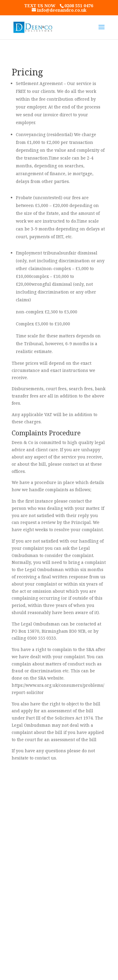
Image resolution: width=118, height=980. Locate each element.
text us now (40, 6)
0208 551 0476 (79, 6)
